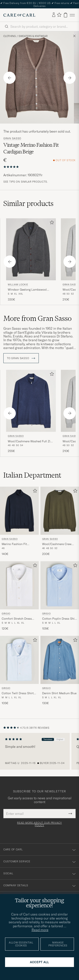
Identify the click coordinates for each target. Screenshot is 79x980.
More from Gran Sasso (37, 318)
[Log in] (54, 15)
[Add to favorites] (51, 223)
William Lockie (18, 285)
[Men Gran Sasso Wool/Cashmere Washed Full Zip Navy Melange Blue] (31, 401)
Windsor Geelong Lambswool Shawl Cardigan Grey (27, 290)
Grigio (6, 614)
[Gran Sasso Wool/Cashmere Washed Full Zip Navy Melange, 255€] (31, 411)
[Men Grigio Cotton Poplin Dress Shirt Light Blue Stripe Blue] (60, 585)
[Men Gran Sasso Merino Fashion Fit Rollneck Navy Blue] (19, 511)
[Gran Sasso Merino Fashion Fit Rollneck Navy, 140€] (19, 521)
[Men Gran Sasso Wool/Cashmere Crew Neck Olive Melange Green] (60, 511)
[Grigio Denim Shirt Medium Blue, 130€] (60, 671)
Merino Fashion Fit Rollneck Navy (14, 544)
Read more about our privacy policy (39, 824)
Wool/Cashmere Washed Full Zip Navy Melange (30, 441)
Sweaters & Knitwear (33, 36)
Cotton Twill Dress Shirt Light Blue (18, 693)
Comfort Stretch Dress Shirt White (17, 619)
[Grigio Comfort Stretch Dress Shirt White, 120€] (19, 596)
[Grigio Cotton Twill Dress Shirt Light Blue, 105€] (19, 671)
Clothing (10, 36)
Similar (28, 203)
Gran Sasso (12, 138)
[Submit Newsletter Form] (70, 814)
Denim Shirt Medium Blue (59, 693)
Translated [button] (48, 739)
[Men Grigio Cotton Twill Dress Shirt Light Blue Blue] (19, 660)
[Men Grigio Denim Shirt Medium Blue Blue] (60, 660)
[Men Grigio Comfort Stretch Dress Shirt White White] (19, 585)
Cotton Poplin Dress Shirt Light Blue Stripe (59, 619)
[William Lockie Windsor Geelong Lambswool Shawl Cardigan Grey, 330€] (31, 260)
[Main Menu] (72, 15)
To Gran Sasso (21, 358)
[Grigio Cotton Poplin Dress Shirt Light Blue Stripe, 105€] (60, 596)
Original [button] (60, 739)
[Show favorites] (59, 15)
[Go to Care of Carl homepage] (19, 15)
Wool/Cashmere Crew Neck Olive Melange (57, 544)
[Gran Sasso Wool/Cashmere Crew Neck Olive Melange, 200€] (60, 521)
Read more (40, 930)
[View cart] (66, 15)
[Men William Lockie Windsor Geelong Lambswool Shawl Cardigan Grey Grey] (31, 249)
